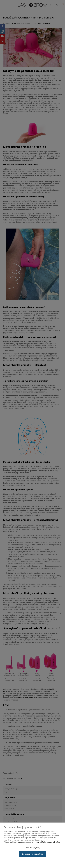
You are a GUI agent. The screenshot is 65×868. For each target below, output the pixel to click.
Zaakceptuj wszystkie (32, 854)
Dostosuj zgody (32, 848)
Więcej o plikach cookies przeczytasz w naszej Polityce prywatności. (32, 842)
